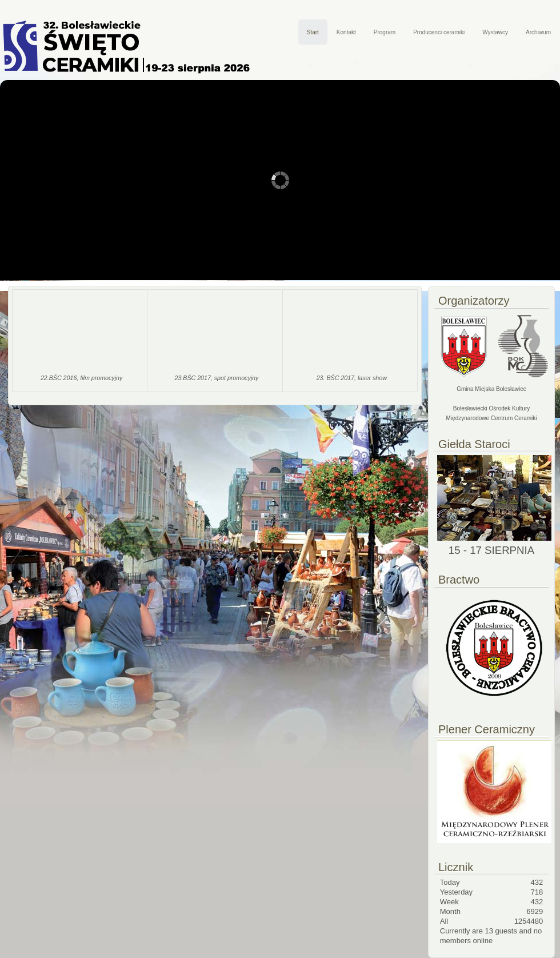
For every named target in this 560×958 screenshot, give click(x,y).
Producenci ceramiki (439, 32)
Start (313, 32)
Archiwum (538, 32)
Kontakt (346, 32)
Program (385, 32)
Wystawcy (495, 32)
